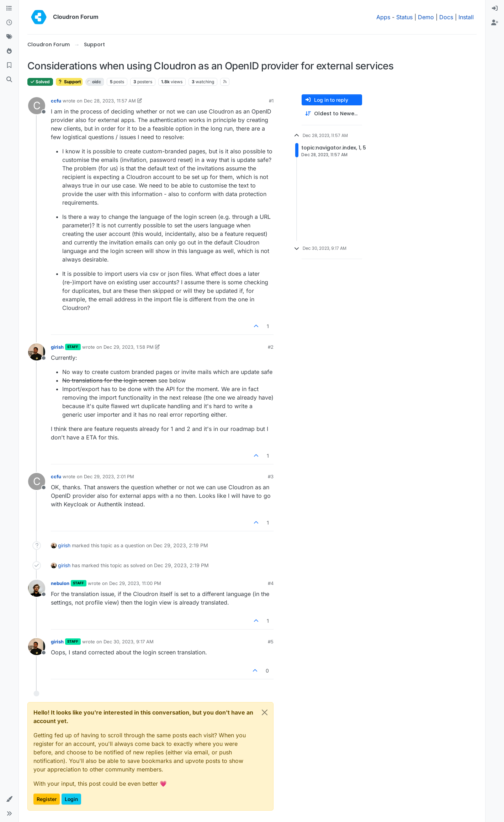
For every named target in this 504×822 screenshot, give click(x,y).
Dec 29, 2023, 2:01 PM (109, 476)
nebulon (60, 583)
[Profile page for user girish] (37, 352)
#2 (271, 347)
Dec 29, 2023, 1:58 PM (129, 347)
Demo (426, 17)
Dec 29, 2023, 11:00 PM (135, 583)
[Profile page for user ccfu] (37, 106)
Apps (383, 17)
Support (69, 82)
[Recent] (9, 23)
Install (466, 17)
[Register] (495, 23)
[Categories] (9, 9)
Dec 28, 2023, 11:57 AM (110, 101)
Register (47, 799)
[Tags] (9, 37)
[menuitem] (495, 9)
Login (71, 799)
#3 (271, 476)
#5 (271, 642)
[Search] (9, 80)
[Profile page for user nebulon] (37, 588)
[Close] (265, 712)
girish (57, 347)
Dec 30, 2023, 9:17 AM (129, 642)
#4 (271, 583)
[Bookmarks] (9, 65)
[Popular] (9, 51)
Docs (446, 17)
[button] (9, 799)
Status (404, 17)
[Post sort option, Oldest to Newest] (332, 114)
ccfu (56, 101)
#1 (271, 101)
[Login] (495, 9)
